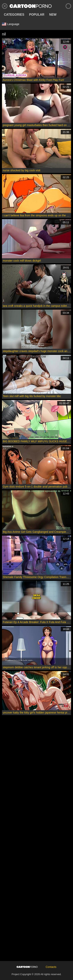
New (53, 15)
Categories (14, 15)
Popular (37, 15)
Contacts (51, 967)
